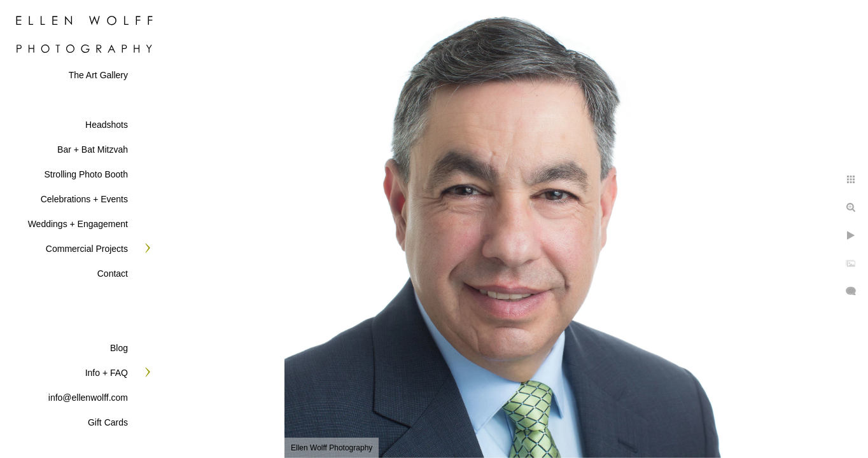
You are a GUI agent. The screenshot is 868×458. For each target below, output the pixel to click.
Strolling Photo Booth (86, 174)
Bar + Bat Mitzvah (93, 149)
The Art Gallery (98, 75)
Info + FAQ (107, 373)
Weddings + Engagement (78, 224)
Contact (113, 274)
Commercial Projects (87, 249)
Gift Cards (108, 422)
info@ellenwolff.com (88, 398)
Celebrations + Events (84, 199)
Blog (119, 348)
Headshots (107, 125)
